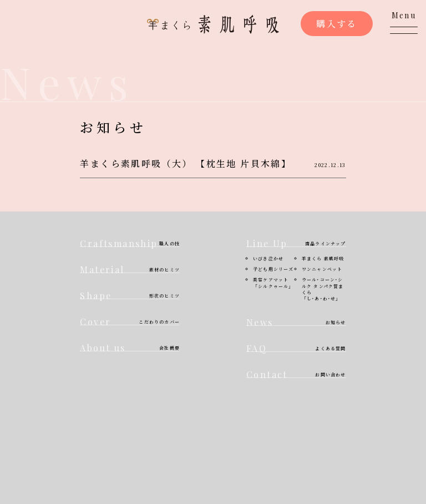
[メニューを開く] (404, 22)
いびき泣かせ (268, 258)
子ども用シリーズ (273, 269)
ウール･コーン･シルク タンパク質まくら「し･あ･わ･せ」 (323, 289)
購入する (337, 24)
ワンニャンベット (322, 269)
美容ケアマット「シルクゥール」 (273, 283)
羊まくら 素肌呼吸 (323, 258)
